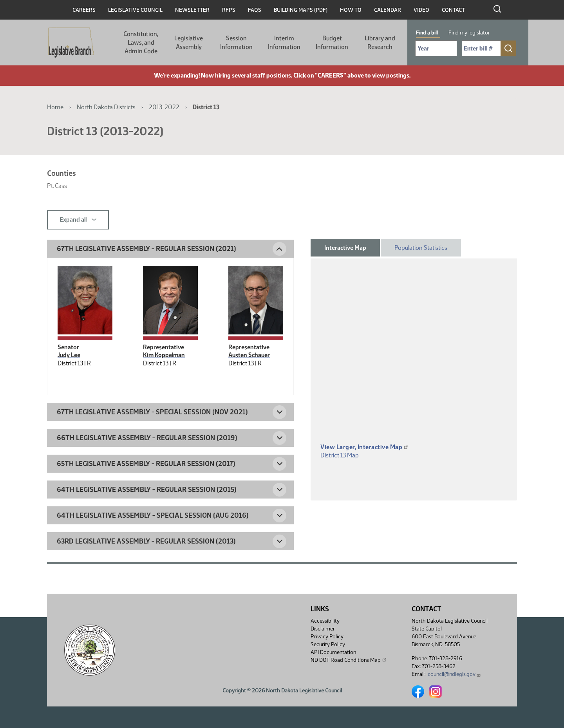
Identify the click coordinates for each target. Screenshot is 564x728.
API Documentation (333, 652)
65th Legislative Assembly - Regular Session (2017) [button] (146, 464)
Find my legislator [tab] (469, 33)
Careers (84, 10)
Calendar (388, 10)
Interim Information (284, 42)
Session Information (236, 42)
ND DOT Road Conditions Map (349, 660)
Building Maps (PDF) (301, 10)
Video (421, 10)
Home (55, 107)
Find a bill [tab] (427, 33)
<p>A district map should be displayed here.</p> (414, 362)
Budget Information (332, 42)
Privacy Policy (327, 637)
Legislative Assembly (189, 42)
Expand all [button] (78, 220)
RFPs (229, 10)
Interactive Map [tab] (345, 248)
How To (351, 10)
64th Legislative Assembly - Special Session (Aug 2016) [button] (153, 515)
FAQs (255, 10)
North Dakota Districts (106, 107)
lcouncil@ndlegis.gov (454, 674)
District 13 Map (340, 455)
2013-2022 (164, 107)
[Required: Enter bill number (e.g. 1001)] (481, 48)
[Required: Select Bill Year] (436, 48)
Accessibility (325, 621)
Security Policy (328, 644)
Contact (453, 10)
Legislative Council (135, 10)
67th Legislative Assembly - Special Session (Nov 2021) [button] (152, 412)
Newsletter (192, 10)
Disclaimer (323, 629)
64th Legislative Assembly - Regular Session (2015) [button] (147, 490)
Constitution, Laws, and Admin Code (141, 42)
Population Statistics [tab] (421, 248)
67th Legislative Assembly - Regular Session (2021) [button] (146, 249)
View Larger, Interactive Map (365, 447)
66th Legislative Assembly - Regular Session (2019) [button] (147, 438)
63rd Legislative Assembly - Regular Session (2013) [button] (146, 541)
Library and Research (380, 42)
